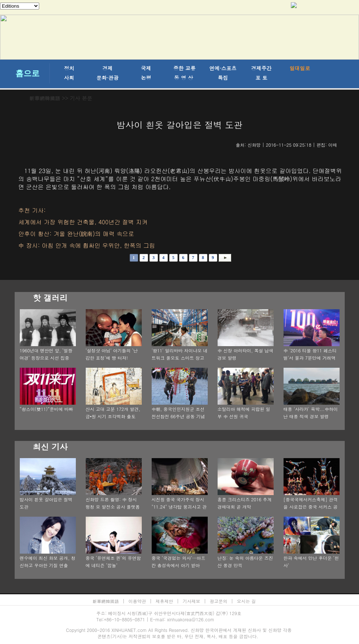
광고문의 (219, 601)
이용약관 (137, 601)
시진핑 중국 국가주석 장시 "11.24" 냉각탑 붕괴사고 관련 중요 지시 (179, 507)
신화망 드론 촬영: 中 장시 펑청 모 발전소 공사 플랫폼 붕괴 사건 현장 (113, 507)
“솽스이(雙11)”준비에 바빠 (47, 409)
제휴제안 (164, 601)
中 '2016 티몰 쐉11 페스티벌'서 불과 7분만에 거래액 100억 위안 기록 (310, 358)
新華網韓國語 (45, 98)
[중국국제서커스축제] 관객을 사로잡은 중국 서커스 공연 (311, 507)
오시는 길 (247, 601)
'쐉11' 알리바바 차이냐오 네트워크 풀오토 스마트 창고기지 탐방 (180, 358)
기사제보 (192, 601)
